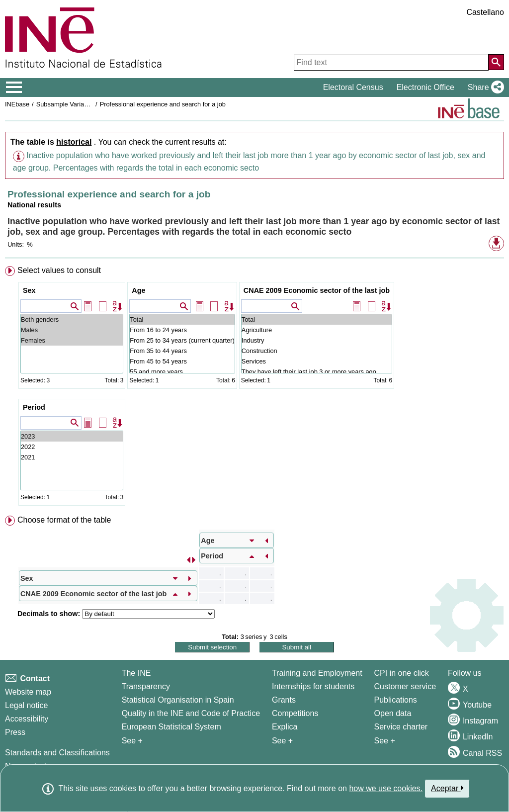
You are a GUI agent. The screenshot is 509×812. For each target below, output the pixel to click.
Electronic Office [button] (425, 87)
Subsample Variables (66, 104)
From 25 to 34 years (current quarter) (182, 340)
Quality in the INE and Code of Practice (191, 713)
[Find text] (391, 63)
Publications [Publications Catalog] (396, 700)
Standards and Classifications (57, 753)
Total (182, 319)
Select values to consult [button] (59, 270)
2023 (72, 436)
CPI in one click (402, 673)
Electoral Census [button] (353, 87)
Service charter (401, 727)
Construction (317, 351)
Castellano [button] (485, 12)
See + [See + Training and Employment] (282, 741)
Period (34, 407)
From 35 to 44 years (182, 351)
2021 (72, 457)
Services (317, 361)
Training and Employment (317, 673)
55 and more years (182, 372)
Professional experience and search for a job (163, 104)
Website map (28, 692)
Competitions (295, 713)
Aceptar (447, 788)
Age (138, 290)
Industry (317, 340)
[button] (484, 88)
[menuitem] (254, 388)
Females (72, 340)
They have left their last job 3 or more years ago (317, 372)
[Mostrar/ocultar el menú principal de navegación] (14, 88)
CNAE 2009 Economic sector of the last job (317, 290)
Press (15, 732)
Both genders (72, 319)
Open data (393, 713)
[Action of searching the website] (496, 62)
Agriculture (317, 330)
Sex (29, 290)
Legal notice (26, 705)
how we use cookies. (386, 788)
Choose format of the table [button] (64, 520)
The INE (136, 673)
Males (72, 330)
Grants (284, 700)
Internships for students (313, 686)
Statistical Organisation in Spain (178, 700)
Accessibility (27, 719)
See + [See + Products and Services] (385, 741)
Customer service (405, 686)
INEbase (17, 104)
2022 (72, 447)
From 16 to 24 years (182, 330)
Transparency (146, 686)
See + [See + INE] (132, 741)
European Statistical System (171, 727)
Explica (285, 727)
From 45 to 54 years (182, 361)
